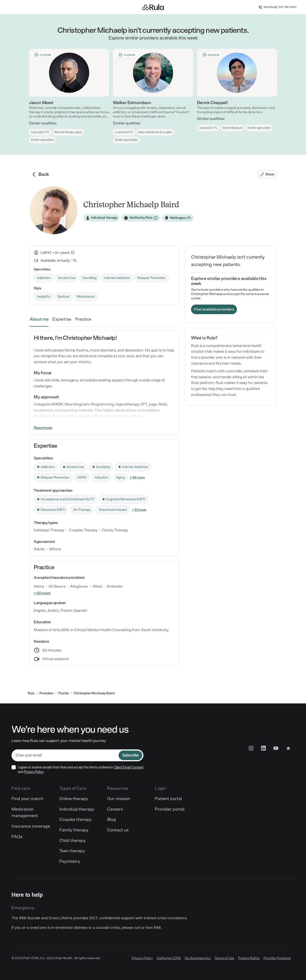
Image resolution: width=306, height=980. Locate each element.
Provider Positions (277, 958)
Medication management (25, 813)
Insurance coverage (31, 826)
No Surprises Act (198, 958)
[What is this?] (73, 252)
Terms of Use (224, 958)
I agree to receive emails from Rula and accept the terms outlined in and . (81, 769)
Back (39, 174)
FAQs (17, 837)
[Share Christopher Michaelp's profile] (267, 174)
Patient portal (168, 799)
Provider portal (170, 809)
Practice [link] (83, 319)
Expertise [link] (62, 319)
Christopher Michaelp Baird (94, 693)
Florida (63, 693)
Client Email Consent (128, 767)
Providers (46, 693)
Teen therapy (72, 851)
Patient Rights (249, 958)
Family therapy (74, 830)
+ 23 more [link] (139, 510)
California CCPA (169, 958)
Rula (31, 693)
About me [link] (39, 319)
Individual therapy (77, 809)
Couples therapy (75, 820)
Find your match (27, 799)
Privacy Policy (34, 772)
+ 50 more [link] (42, 593)
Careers (115, 809)
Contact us (118, 830)
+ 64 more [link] (137, 478)
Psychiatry (70, 862)
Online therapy (74, 799)
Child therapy (72, 841)
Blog (112, 820)
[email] (65, 755)
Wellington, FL (180, 218)
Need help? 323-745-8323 (277, 7)
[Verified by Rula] (141, 218)
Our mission (119, 799)
